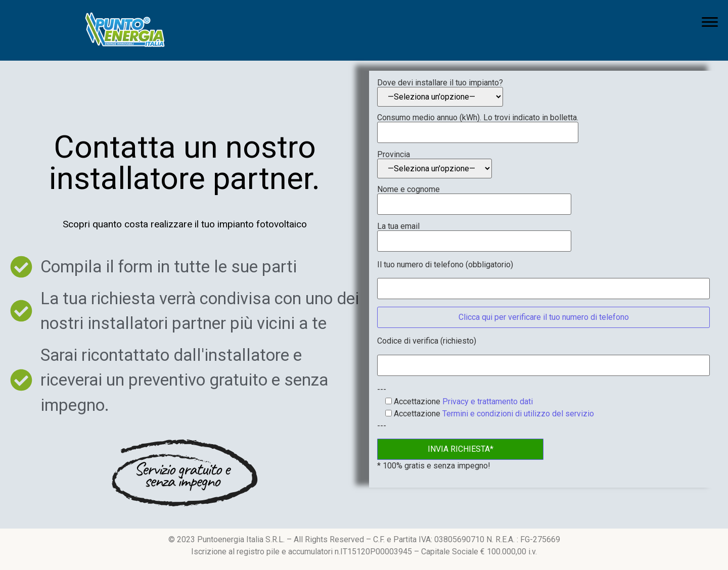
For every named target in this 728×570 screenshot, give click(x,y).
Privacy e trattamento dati (488, 401)
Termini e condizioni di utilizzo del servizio (518, 414)
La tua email (474, 234)
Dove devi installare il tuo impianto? (440, 93)
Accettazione (455, 402)
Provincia (435, 164)
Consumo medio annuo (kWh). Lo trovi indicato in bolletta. (478, 125)
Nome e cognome (474, 197)
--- (382, 390)
